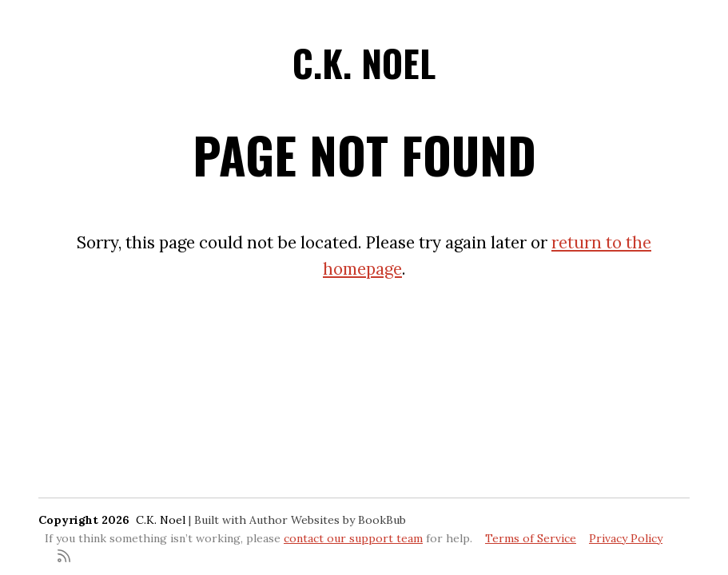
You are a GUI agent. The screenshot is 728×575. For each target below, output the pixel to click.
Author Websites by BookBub (328, 520)
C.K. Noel (364, 63)
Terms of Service (531, 538)
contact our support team (353, 538)
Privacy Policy (626, 538)
